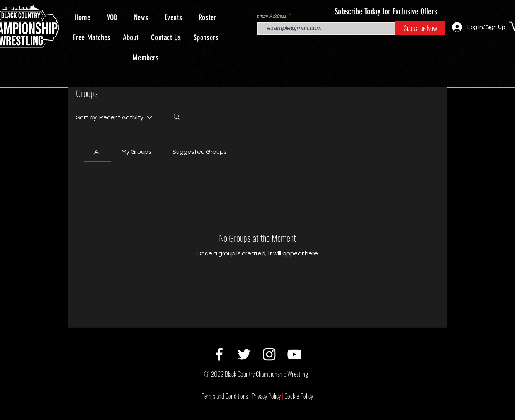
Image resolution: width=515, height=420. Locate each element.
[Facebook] (219, 354)
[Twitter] (244, 354)
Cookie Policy (299, 396)
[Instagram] (269, 354)
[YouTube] (294, 354)
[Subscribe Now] (420, 28)
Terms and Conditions (227, 396)
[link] (98, 152)
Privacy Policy (268, 396)
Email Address (271, 16)
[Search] (177, 117)
